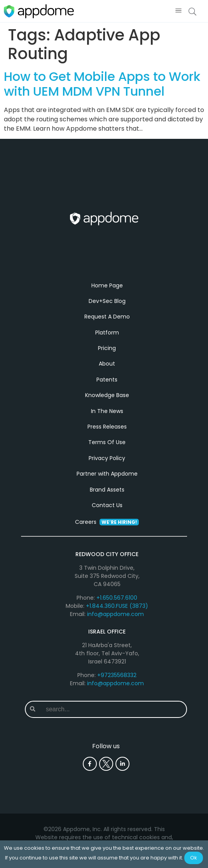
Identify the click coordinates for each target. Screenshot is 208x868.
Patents (107, 380)
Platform (107, 333)
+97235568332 (117, 676)
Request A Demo (107, 317)
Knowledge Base (107, 396)
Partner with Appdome (107, 474)
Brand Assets (107, 490)
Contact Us (107, 506)
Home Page (107, 286)
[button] (178, 11)
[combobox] (113, 710)
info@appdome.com (115, 615)
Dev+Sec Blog (107, 302)
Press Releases (107, 427)
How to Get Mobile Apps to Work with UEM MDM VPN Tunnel (102, 84)
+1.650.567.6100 (117, 598)
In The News (107, 411)
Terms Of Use (107, 443)
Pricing (107, 349)
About (107, 364)
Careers (107, 523)
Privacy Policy (107, 459)
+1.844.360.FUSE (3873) (117, 607)
